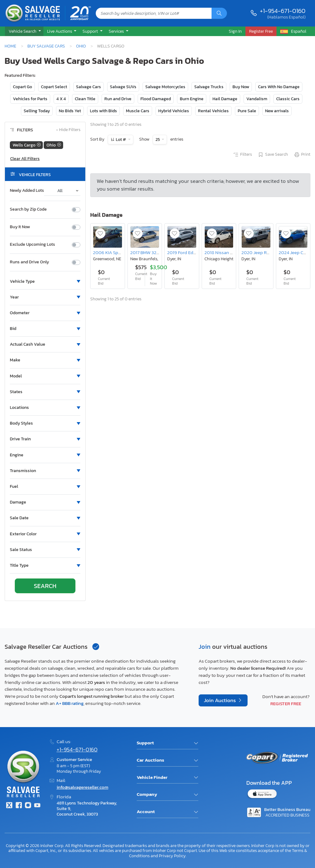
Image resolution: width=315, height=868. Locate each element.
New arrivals (277, 111)
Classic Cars (288, 99)
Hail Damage (225, 99)
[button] (24, 31)
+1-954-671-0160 (283, 11)
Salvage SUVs (123, 87)
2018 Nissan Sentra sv (226, 252)
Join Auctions (220, 700)
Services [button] (117, 31)
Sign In (235, 31)
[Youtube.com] (37, 806)
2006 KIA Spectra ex (113, 252)
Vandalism (257, 99)
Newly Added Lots (27, 191)
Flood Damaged (156, 99)
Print (302, 155)
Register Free (286, 703)
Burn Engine (192, 99)
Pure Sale (247, 111)
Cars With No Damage (279, 87)
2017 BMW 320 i (146, 252)
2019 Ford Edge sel (186, 252)
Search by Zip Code (28, 209)
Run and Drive (118, 99)
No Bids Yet (70, 111)
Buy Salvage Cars (46, 46)
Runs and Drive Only (29, 262)
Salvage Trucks (209, 87)
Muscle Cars (138, 111)
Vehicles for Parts (30, 99)
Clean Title (85, 99)
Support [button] (91, 31)
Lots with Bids (103, 111)
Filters (242, 155)
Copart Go (22, 87)
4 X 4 (61, 99)
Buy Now (241, 87)
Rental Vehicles (213, 111)
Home (10, 46)
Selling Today (37, 111)
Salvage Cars (89, 87)
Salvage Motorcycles (165, 87)
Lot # (121, 140)
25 (158, 140)
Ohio (81, 46)
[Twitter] (9, 806)
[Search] (219, 13)
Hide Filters (68, 130)
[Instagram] (28, 806)
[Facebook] (18, 806)
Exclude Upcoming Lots (32, 245)
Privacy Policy (172, 856)
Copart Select (54, 87)
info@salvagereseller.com (83, 787)
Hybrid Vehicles (174, 111)
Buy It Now (20, 227)
